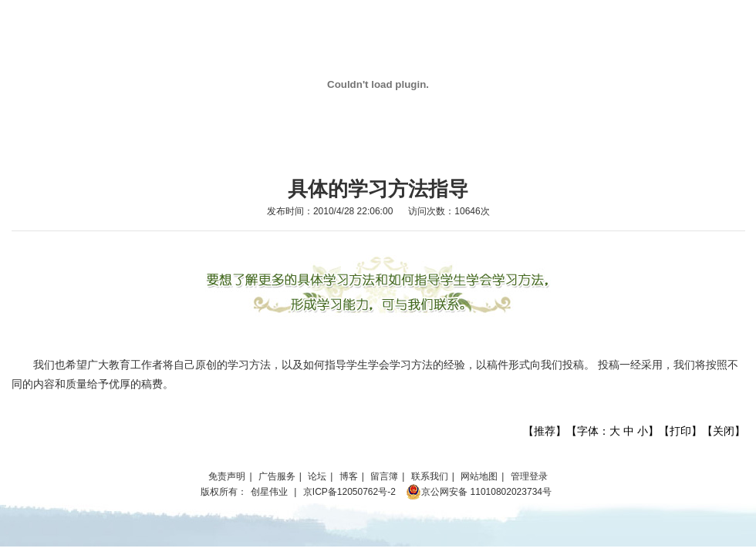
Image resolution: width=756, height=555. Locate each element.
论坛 (317, 476)
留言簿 (384, 476)
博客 (349, 476)
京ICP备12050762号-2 (349, 492)
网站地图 (479, 476)
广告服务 (277, 476)
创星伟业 (269, 492)
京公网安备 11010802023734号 (479, 492)
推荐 (545, 431)
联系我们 (430, 476)
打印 (680, 431)
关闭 (724, 431)
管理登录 (529, 476)
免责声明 (227, 476)
